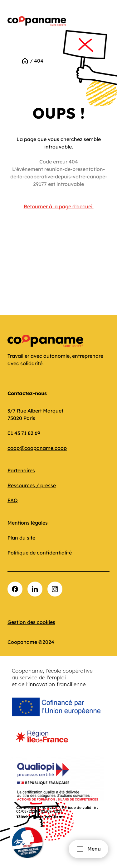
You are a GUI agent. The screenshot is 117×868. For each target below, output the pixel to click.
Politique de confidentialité (40, 553)
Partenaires (21, 470)
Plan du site (21, 538)
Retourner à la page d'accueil (59, 206)
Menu (88, 849)
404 (39, 61)
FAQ (13, 500)
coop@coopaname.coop (37, 448)
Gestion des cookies (31, 622)
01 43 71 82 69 (24, 433)
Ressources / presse (32, 485)
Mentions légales (28, 523)
